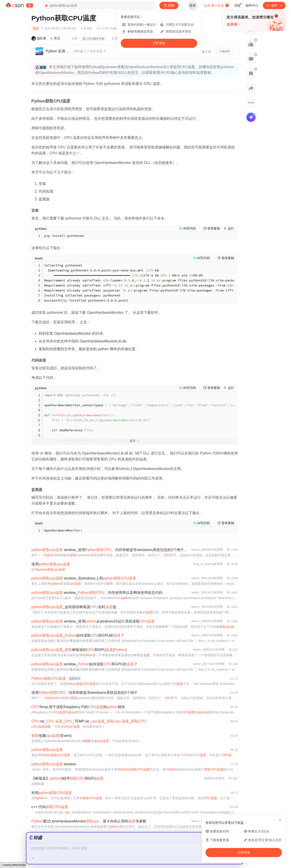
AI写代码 (189, 228)
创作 (274, 5)
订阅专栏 (225, 51)
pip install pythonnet (64, 236)
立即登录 (159, 43)
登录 (193, 5)
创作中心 (252, 5)
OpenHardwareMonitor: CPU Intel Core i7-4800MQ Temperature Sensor (139, 530)
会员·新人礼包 (217, 5)
